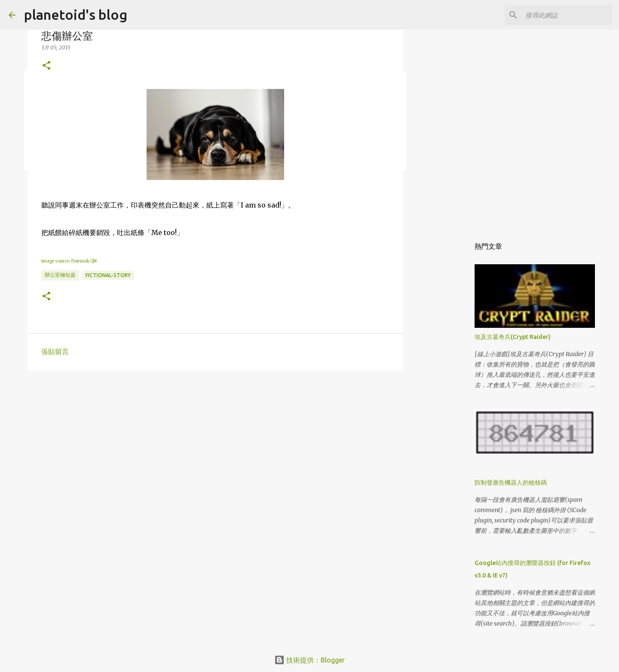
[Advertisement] (215, 443)
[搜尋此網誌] (567, 15)
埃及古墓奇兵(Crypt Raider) (513, 337)
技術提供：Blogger (309, 660)
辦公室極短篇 (60, 275)
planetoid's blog (76, 15)
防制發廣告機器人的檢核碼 (511, 483)
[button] (46, 66)
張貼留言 (55, 351)
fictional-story (108, 275)
